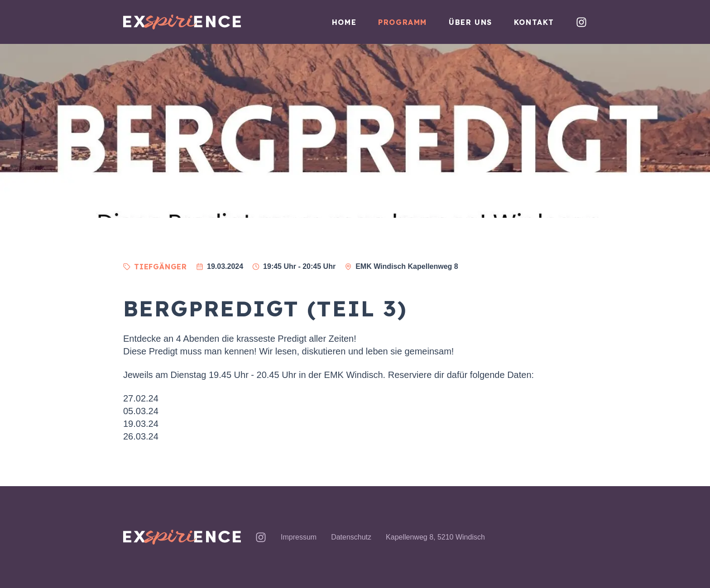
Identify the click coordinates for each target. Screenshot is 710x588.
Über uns (470, 22)
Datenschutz (351, 537)
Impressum (299, 537)
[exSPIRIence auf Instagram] (581, 22)
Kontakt (534, 22)
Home (344, 22)
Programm (403, 22)
